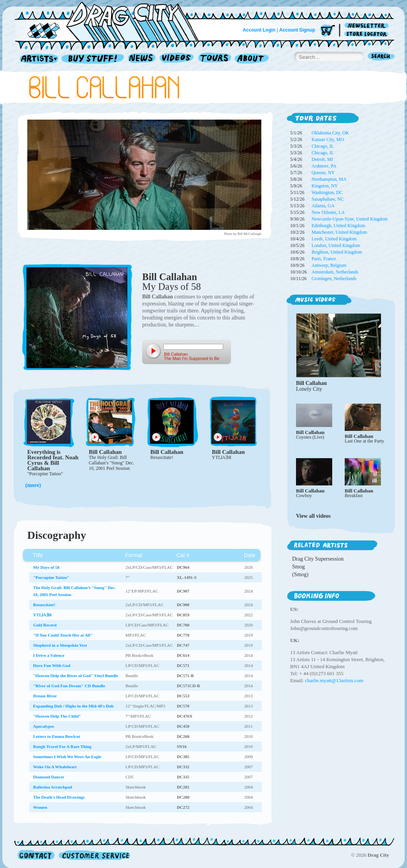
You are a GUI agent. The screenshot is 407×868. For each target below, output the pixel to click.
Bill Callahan (170, 277)
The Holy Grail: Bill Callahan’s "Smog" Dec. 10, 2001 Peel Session (112, 463)
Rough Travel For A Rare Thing (62, 746)
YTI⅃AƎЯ (222, 457)
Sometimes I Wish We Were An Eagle (67, 757)
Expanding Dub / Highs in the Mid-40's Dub (73, 706)
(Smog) (300, 574)
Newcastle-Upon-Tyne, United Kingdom (350, 219)
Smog (299, 567)
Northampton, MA (329, 179)
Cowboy (304, 496)
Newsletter (368, 26)
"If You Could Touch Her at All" (63, 635)
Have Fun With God (52, 665)
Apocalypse (44, 726)
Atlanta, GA (323, 206)
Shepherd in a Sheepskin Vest (60, 645)
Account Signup (297, 30)
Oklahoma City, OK (330, 133)
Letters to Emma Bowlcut (57, 736)
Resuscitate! (162, 457)
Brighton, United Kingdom (337, 252)
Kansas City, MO (328, 139)
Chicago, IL (323, 146)
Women (40, 807)
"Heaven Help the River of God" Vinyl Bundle (76, 676)
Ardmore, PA (324, 166)
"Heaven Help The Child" (57, 716)
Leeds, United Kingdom (334, 239)
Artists (37, 59)
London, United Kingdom (336, 245)
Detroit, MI (322, 159)
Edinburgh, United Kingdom (338, 226)
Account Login (259, 30)
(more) (33, 485)
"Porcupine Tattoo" (45, 474)
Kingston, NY (325, 186)
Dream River (45, 696)
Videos (177, 59)
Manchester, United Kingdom (339, 232)
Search (381, 57)
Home (111, 21)
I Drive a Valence (49, 655)
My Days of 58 (172, 287)
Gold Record (45, 625)
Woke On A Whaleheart (55, 767)
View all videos (313, 516)
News (142, 59)
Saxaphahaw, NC (328, 199)
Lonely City (309, 389)
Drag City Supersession (318, 559)
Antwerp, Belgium (329, 265)
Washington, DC (327, 192)
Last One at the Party (364, 441)
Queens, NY (323, 173)
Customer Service (94, 855)
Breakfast (354, 496)
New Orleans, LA (328, 212)
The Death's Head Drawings (59, 797)
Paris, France (324, 259)
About (252, 59)
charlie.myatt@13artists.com (334, 680)
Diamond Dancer (49, 777)
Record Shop (93, 59)
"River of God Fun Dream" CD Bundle (69, 686)
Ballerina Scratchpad (53, 787)
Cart (328, 31)
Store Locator (368, 34)
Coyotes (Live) (310, 437)
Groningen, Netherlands (334, 279)
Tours (215, 59)
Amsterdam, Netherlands (335, 272)
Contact (36, 855)
